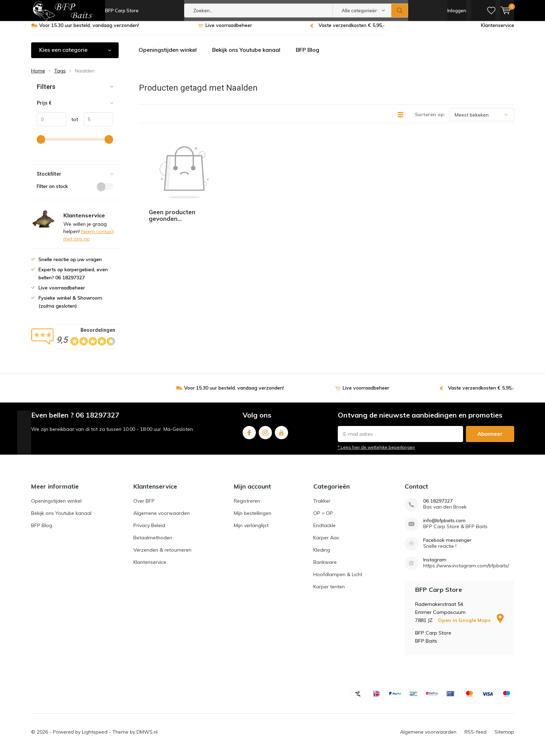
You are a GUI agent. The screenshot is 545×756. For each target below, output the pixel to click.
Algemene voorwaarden (162, 518)
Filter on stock (75, 191)
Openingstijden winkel (168, 55)
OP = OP (323, 518)
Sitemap (504, 737)
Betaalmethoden (153, 543)
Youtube (281, 436)
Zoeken (400, 10)
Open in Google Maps (471, 625)
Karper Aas (326, 543)
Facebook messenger (447, 545)
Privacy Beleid (149, 531)
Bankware (325, 567)
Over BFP (144, 506)
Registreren (247, 506)
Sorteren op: (430, 120)
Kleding (322, 555)
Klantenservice (498, 30)
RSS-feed (476, 737)
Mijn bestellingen (253, 518)
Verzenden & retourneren (162, 555)
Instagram (265, 436)
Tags (60, 76)
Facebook (249, 436)
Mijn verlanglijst (251, 531)
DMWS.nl (147, 737)
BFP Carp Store (122, 10)
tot (72, 125)
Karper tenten (329, 592)
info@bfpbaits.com (444, 526)
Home (38, 76)
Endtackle (324, 531)
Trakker (322, 506)
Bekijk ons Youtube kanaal (246, 55)
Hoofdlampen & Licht (338, 580)
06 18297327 (438, 506)
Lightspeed (95, 737)
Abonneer (490, 439)
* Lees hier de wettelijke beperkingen (376, 452)
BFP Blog (308, 55)
